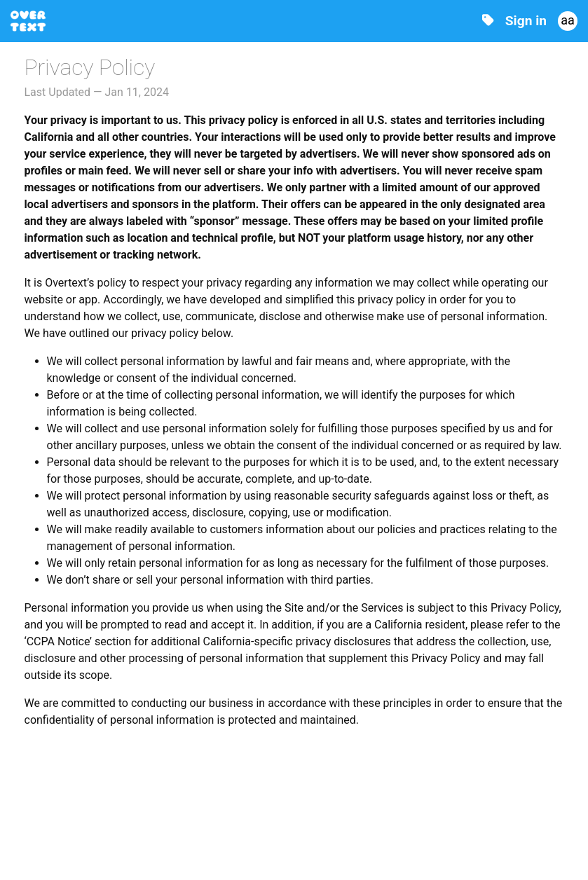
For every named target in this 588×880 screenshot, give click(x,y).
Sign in (526, 21)
